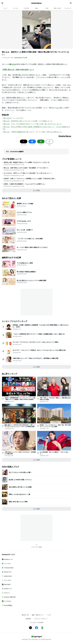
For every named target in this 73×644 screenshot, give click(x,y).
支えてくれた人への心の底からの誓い (20, 472)
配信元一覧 (25, 615)
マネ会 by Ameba (8, 568)
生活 (47, 8)
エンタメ (16, 8)
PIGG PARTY (7, 584)
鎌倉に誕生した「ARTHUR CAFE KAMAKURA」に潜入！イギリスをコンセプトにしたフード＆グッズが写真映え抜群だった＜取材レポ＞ (20, 427)
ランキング (68, 8)
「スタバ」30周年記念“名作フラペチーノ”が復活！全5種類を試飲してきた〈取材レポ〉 (39, 334)
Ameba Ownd (8, 576)
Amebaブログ (7, 572)
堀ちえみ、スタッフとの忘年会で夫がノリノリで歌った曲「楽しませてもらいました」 (33, 124)
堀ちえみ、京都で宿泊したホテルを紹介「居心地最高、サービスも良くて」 (26, 168)
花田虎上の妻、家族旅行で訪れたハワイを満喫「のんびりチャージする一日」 (27, 162)
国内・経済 (57, 8)
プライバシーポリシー (41, 619)
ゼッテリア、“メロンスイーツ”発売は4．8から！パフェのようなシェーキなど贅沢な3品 (39, 350)
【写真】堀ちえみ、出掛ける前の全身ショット (18, 70)
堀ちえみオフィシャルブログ (13, 118)
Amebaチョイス (8, 559)
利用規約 (28, 619)
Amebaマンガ (7, 589)
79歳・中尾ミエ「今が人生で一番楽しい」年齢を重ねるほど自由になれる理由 (55, 399)
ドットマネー (7, 564)
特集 (36, 8)
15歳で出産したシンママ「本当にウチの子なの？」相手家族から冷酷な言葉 (35, 358)
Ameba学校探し (8, 605)
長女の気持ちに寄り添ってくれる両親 (20, 487)
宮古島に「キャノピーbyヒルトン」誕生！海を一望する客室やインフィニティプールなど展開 (55, 426)
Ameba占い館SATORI (10, 597)
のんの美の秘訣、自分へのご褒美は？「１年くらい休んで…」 (54, 453)
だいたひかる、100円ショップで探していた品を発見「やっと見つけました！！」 (28, 173)
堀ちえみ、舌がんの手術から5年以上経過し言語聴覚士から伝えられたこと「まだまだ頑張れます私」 (37, 128)
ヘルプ (49, 615)
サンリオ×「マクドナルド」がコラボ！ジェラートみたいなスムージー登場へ (36, 342)
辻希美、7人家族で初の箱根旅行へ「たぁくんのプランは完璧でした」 (25, 184)
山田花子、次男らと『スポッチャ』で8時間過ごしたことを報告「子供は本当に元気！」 (30, 179)
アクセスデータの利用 (36, 622)
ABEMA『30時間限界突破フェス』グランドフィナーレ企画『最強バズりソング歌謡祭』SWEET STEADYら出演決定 (20, 399)
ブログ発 (26, 8)
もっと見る (36, 190)
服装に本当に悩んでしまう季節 (18, 502)
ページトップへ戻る (36, 546)
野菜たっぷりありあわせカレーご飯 (19, 494)
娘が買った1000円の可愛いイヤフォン (20, 480)
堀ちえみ (13, 64)
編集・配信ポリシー (38, 615)
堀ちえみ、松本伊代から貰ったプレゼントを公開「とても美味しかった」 (29, 121)
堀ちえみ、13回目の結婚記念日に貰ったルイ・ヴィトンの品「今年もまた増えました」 (33, 132)
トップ (5, 8)
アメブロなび (7, 601)
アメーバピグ (7, 580)
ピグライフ (7, 593)
